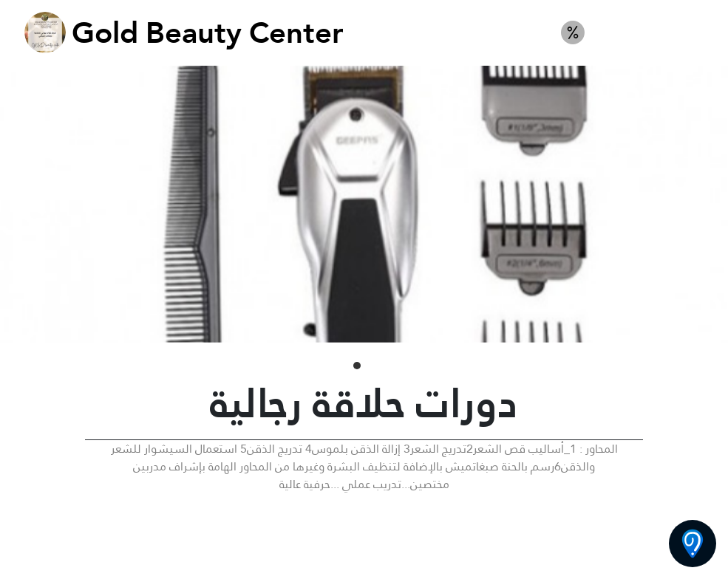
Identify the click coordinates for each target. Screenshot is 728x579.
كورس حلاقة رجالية (655, 32)
